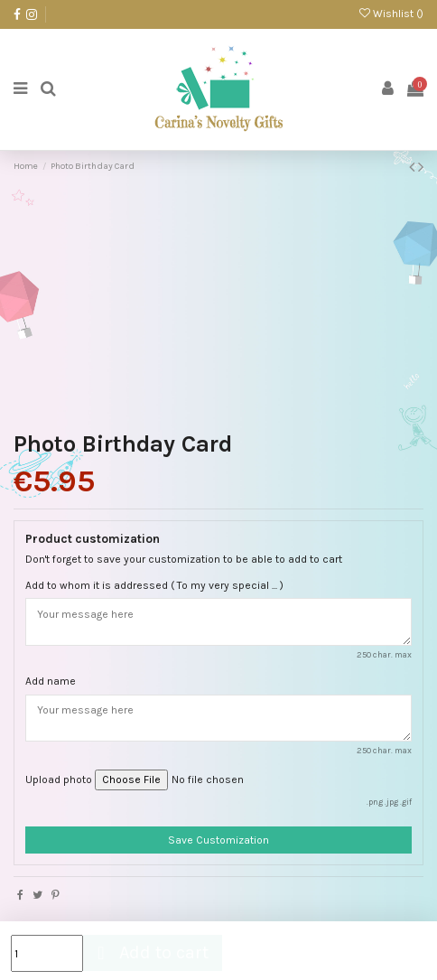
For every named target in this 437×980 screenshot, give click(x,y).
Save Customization (218, 840)
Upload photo (59, 779)
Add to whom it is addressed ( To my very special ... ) (154, 585)
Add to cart (150, 952)
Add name (51, 681)
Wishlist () (391, 14)
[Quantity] (47, 953)
